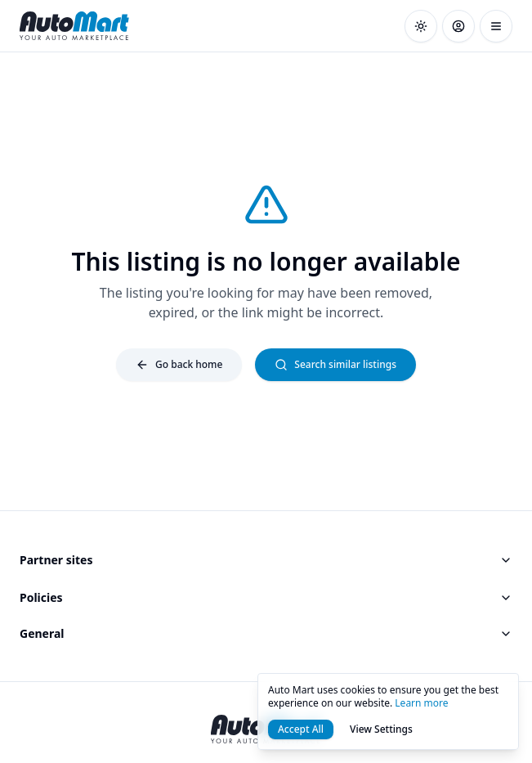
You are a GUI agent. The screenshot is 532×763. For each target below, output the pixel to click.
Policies (266, 597)
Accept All (301, 729)
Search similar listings (335, 364)
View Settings (381, 729)
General (266, 633)
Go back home (179, 364)
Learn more (421, 703)
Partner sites (266, 560)
